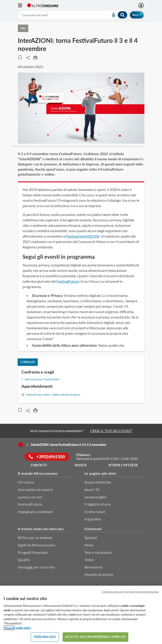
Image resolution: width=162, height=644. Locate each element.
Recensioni (94, 567)
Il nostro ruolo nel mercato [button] (41, 529)
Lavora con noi (30, 497)
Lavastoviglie (95, 497)
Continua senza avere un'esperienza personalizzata (130, 592)
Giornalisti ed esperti (35, 489)
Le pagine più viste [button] (101, 473)
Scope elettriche (98, 482)
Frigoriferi (93, 519)
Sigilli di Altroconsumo (37, 545)
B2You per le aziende (35, 537)
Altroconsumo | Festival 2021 (42, 379)
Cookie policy (23, 628)
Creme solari (95, 512)
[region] (81, 615)
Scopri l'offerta (123, 465)
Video (89, 560)
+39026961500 (47, 457)
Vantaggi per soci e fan (36, 567)
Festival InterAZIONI (83, 236)
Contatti (39, 465)
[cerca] (59, 15)
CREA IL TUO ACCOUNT (111, 431)
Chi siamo (26, 482)
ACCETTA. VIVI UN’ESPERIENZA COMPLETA (95, 637)
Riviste (81, 465)
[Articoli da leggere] (20, 57)
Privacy (8, 628)
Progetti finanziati (33, 552)
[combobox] (73, 15)
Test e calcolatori (98, 552)
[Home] (21, 445)
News (89, 545)
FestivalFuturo (68, 281)
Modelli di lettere (99, 574)
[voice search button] (112, 15)
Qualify (24, 560)
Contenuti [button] (93, 529)
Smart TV (92, 489)
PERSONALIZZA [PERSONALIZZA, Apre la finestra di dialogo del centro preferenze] (45, 637)
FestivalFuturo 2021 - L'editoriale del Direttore (53, 395)
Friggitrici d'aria (98, 504)
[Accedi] (142, 5)
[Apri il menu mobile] (22, 5)
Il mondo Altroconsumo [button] (38, 473)
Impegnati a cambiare (36, 512)
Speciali (91, 537)
